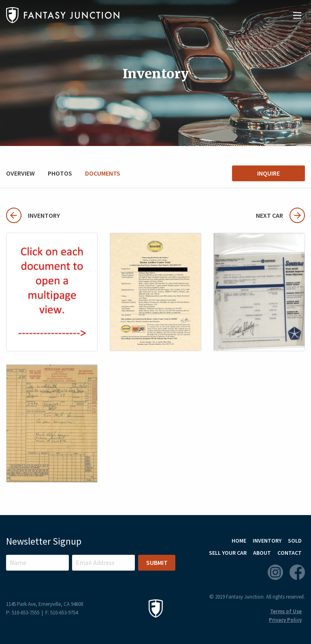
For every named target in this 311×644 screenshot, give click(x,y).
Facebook (297, 572)
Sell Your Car (228, 553)
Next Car (280, 215)
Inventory (33, 215)
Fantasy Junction (63, 15)
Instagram (275, 572)
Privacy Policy (285, 620)
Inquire (268, 173)
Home (239, 541)
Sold (295, 541)
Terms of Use (286, 611)
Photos (60, 173)
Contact (290, 553)
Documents (103, 173)
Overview (20, 173)
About (262, 553)
